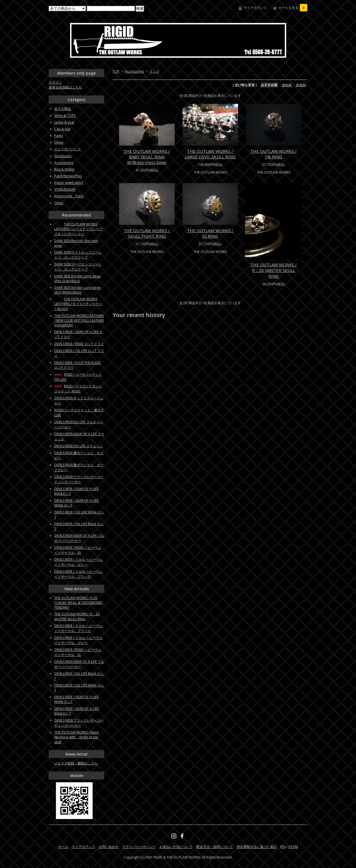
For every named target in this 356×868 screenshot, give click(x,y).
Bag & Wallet (64, 169)
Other (59, 203)
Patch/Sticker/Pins (68, 176)
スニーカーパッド (68, 149)
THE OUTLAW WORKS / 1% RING (274, 154)
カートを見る (293, 8)
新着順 (301, 85)
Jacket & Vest (64, 122)
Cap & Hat (62, 129)
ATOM (293, 847)
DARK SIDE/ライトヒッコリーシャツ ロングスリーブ (78, 255)
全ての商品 (63, 109)
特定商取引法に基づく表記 (257, 847)
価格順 (287, 85)
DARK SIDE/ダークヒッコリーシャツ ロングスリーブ (78, 267)
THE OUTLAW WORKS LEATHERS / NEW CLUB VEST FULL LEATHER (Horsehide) (79, 320)
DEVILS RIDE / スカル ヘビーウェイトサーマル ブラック (78, 574)
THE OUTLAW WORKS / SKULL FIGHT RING (147, 233)
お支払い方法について (176, 847)
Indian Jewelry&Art (69, 183)
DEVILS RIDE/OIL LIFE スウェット (79, 446)
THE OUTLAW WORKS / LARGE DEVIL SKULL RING (210, 154)
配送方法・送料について (215, 847)
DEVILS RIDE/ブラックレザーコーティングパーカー (79, 479)
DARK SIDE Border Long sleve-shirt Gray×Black (78, 279)
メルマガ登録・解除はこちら (76, 763)
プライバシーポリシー (139, 847)
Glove (59, 142)
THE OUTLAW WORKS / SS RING (210, 233)
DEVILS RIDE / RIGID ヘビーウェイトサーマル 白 (78, 550)
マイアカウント (255, 8)
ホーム (63, 847)
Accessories (134, 71)
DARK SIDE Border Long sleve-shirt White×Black (78, 290)
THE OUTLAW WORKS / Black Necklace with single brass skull (76, 737)
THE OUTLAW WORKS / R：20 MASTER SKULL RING (274, 270)
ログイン (55, 82)
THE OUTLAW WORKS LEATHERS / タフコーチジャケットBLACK (78, 304)
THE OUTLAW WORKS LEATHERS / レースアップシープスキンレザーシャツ (78, 229)
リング (154, 71)
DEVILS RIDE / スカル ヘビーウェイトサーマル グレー (78, 562)
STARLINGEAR (65, 189)
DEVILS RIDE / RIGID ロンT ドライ (79, 344)
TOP (116, 71)
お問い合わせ (109, 847)
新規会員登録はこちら (65, 87)
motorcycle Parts (69, 196)
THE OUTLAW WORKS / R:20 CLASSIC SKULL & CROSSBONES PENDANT (78, 603)
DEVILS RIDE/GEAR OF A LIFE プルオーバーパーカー (79, 538)
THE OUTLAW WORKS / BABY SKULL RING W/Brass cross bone (147, 157)
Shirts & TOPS (65, 116)
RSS (283, 847)
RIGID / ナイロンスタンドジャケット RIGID (78, 389)
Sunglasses (63, 156)
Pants (59, 136)
